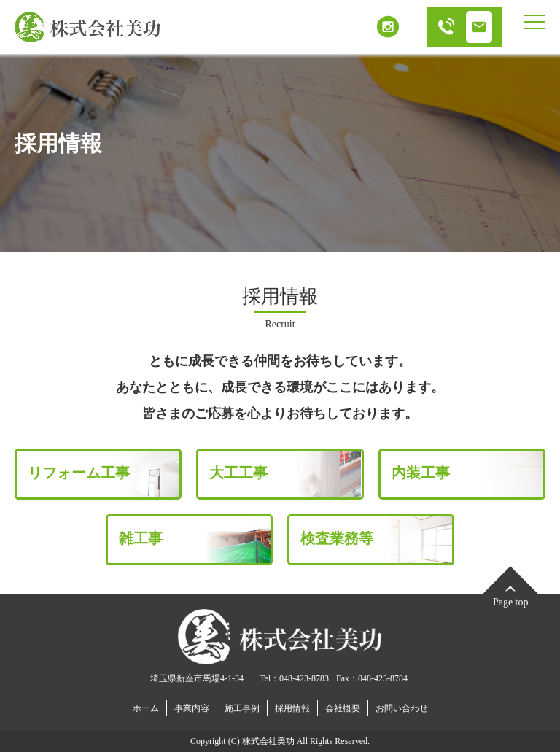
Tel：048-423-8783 (294, 678)
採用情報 (292, 708)
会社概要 (343, 708)
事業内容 (192, 708)
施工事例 (242, 708)
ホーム (146, 708)
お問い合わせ (402, 708)
